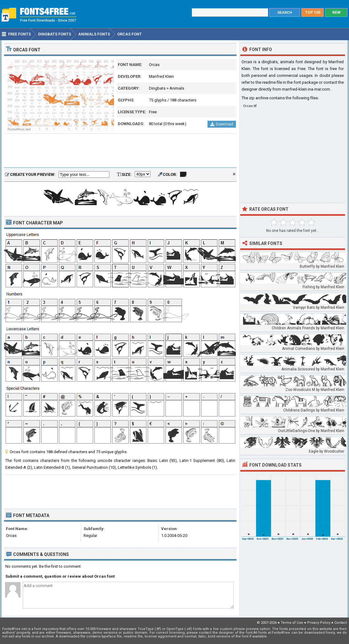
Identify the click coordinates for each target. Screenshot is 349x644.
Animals (177, 88)
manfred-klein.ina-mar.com (306, 89)
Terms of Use (292, 623)
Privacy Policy (319, 623)
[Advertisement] (120, 151)
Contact (341, 623)
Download (222, 124)
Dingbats (157, 88)
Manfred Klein (161, 76)
